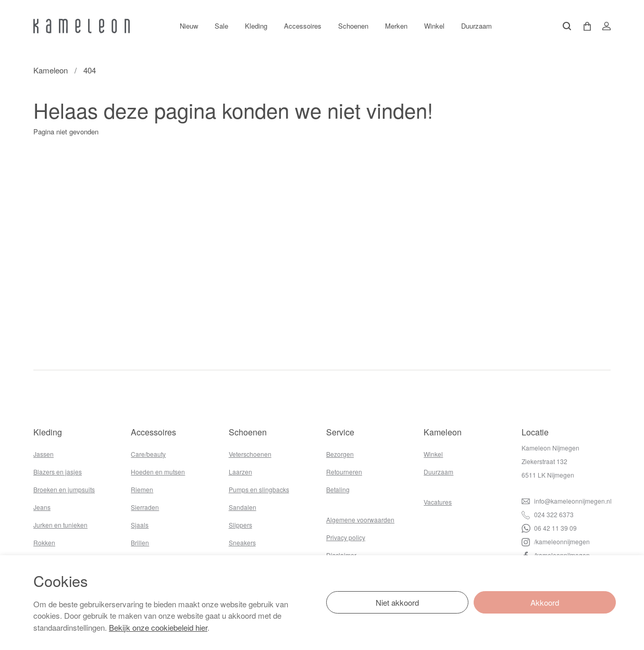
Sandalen (243, 507)
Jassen (44, 454)
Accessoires (303, 26)
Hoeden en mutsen (158, 472)
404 (90, 70)
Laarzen (240, 472)
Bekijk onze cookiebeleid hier (158, 627)
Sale (221, 26)
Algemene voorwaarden (360, 520)
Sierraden (145, 507)
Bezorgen (340, 454)
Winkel (434, 26)
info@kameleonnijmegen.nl (567, 501)
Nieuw (189, 26)
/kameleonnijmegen (556, 541)
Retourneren (344, 472)
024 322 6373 (548, 514)
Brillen (140, 542)
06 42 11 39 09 (549, 528)
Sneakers (242, 542)
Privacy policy (346, 537)
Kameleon (51, 70)
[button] (584, 26)
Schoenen (353, 26)
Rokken (44, 542)
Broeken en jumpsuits (64, 489)
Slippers (240, 525)
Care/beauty (148, 454)
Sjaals (140, 525)
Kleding (256, 26)
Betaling (338, 489)
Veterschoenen (250, 454)
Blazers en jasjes (58, 472)
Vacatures (438, 502)
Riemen (142, 489)
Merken (396, 26)
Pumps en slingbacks (259, 489)
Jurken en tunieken (60, 525)
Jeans (42, 507)
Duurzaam (476, 26)
